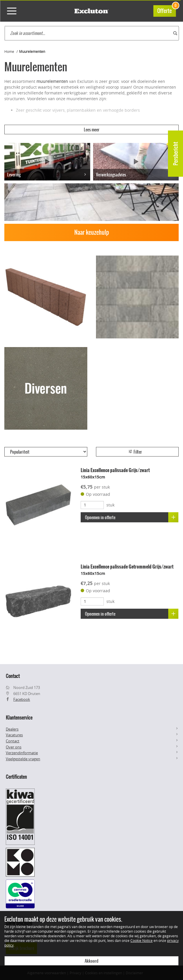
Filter (135, 452)
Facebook (22, 699)
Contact (13, 741)
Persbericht (176, 154)
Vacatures (14, 735)
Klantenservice (19, 718)
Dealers (12, 729)
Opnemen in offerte (132, 517)
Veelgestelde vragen (23, 759)
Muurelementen (32, 51)
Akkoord (91, 961)
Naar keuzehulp (92, 232)
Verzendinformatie (22, 753)
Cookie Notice (142, 940)
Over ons (14, 747)
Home (9, 51)
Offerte (167, 10)
